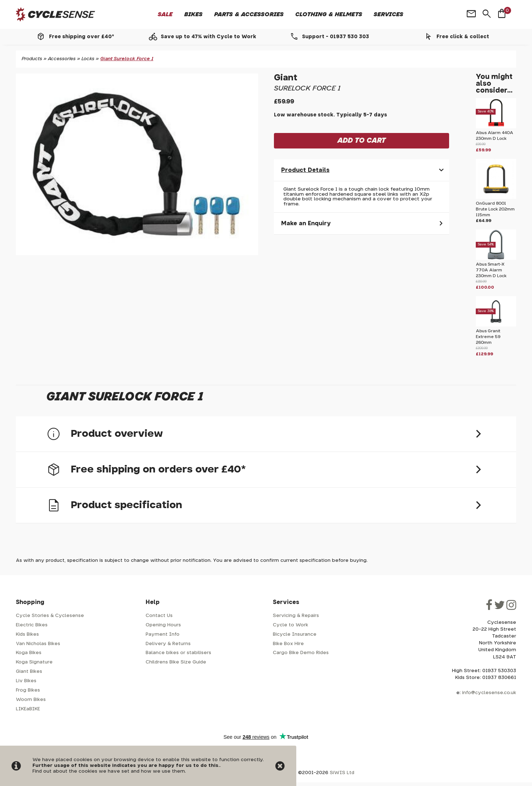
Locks (88, 59)
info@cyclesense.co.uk (489, 693)
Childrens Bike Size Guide (176, 662)
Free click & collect (463, 37)
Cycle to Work (291, 625)
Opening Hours (163, 625)
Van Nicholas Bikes (38, 644)
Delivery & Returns (168, 644)
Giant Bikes (29, 672)
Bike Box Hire (288, 644)
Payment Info (163, 634)
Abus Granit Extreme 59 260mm (488, 337)
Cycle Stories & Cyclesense (50, 616)
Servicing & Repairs (296, 616)
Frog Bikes (28, 690)
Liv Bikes (26, 681)
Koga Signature (34, 662)
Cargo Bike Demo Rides (301, 653)
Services (389, 14)
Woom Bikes (31, 700)
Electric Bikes (32, 625)
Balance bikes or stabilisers (178, 653)
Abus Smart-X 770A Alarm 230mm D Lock (491, 270)
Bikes (193, 14)
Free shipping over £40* (81, 37)
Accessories (62, 59)
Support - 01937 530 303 (336, 37)
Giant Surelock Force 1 (127, 59)
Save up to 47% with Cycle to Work (209, 37)
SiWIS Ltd (342, 773)
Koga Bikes (29, 653)
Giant (286, 78)
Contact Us (159, 616)
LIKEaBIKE (28, 709)
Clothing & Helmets (329, 14)
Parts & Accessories (249, 14)
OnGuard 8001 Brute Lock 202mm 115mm (495, 209)
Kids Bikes (27, 634)
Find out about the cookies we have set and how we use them (109, 771)
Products (32, 59)
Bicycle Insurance (295, 634)
